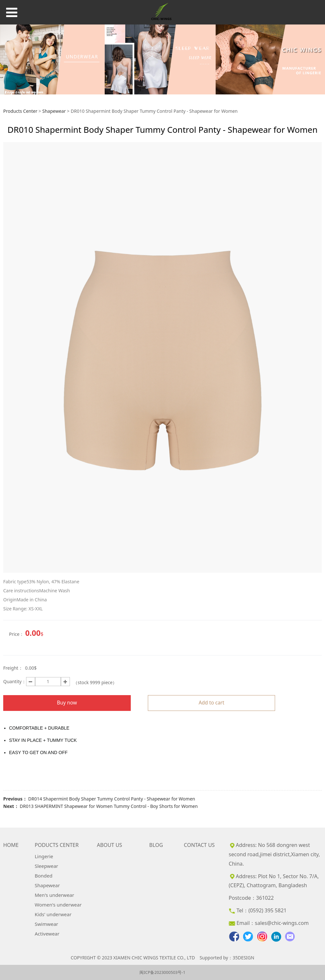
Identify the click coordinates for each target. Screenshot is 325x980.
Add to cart (212, 703)
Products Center (20, 111)
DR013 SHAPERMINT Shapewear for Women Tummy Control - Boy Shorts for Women (109, 806)
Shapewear (54, 111)
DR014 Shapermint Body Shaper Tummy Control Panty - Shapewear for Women (111, 799)
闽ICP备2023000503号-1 (162, 972)
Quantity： (15, 681)
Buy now (67, 703)
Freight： (13, 668)
